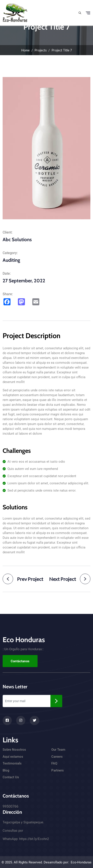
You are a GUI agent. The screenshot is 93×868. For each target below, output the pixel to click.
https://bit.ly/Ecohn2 (34, 839)
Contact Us (11, 777)
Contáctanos (20, 661)
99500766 (10, 806)
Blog (6, 770)
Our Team (58, 750)
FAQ (54, 763)
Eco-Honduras (81, 862)
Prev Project (23, 579)
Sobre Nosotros (14, 750)
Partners (58, 770)
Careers (57, 757)
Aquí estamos (13, 757)
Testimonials (12, 763)
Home (25, 50)
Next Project (70, 579)
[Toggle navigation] (88, 13)
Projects (41, 50)
